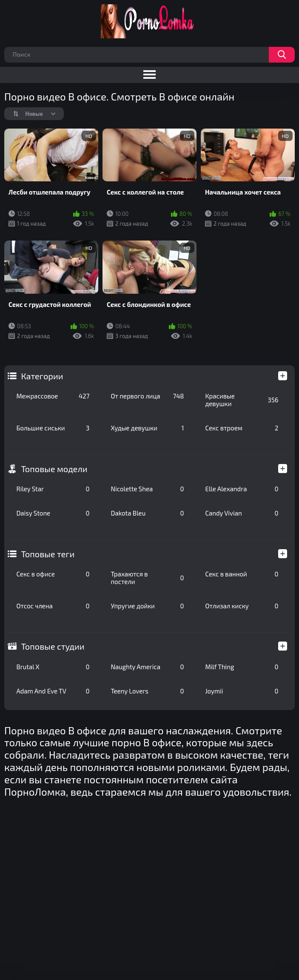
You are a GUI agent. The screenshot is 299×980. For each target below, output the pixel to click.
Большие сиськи (53, 428)
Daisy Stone (53, 513)
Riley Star (53, 489)
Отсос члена (53, 606)
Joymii (242, 691)
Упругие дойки (147, 606)
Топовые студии (53, 646)
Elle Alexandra (242, 489)
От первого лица (147, 396)
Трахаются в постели (147, 578)
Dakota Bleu (147, 513)
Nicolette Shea (147, 489)
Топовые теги (48, 554)
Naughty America (147, 667)
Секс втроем (242, 428)
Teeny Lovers (147, 691)
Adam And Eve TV (53, 691)
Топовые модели (54, 469)
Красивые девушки (242, 400)
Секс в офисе (53, 574)
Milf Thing (242, 667)
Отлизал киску (242, 606)
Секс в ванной (242, 574)
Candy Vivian (242, 513)
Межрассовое (53, 396)
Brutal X (53, 667)
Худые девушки (147, 428)
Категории (42, 376)
